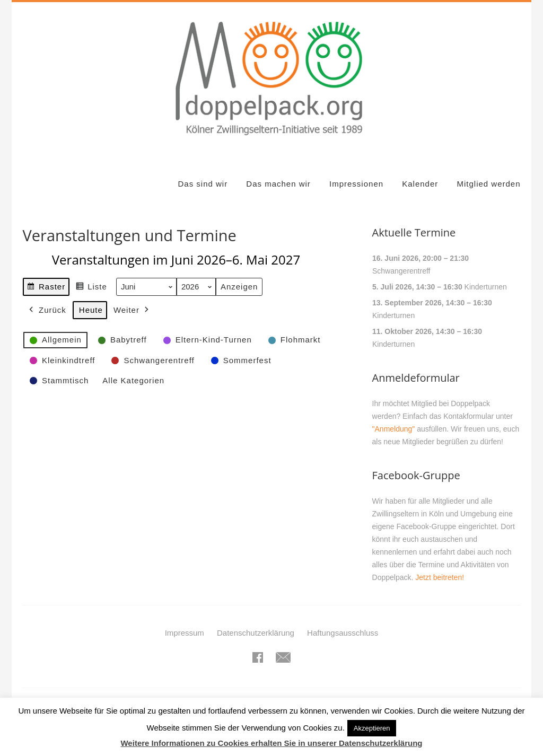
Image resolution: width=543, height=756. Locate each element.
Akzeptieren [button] (372, 728)
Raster (46, 288)
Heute (91, 310)
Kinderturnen (485, 287)
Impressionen (356, 184)
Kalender (420, 184)
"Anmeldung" (394, 429)
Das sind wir (203, 184)
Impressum (185, 633)
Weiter (132, 310)
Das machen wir (278, 184)
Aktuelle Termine (414, 232)
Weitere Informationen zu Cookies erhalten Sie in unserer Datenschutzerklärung (271, 743)
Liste (92, 288)
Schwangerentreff (401, 271)
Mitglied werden (488, 184)
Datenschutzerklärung (256, 633)
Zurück (47, 310)
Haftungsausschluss (343, 633)
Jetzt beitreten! (440, 577)
